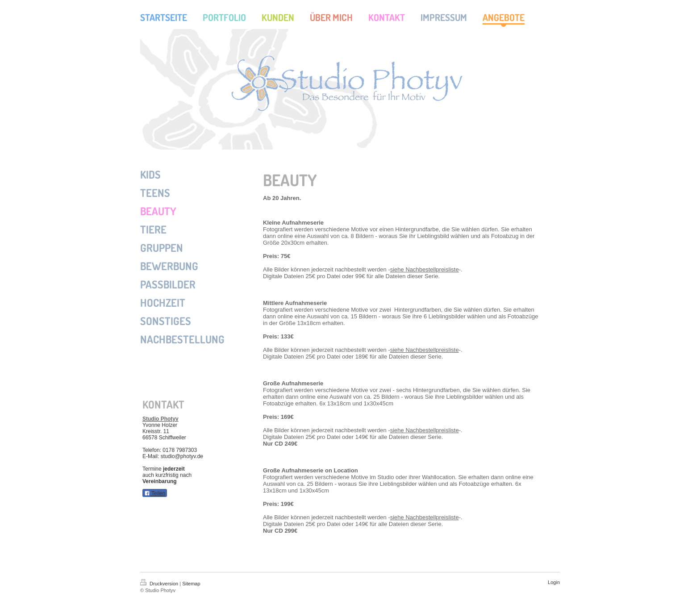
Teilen (155, 493)
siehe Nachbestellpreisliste (425, 269)
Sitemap (191, 584)
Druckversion (160, 584)
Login (554, 582)
